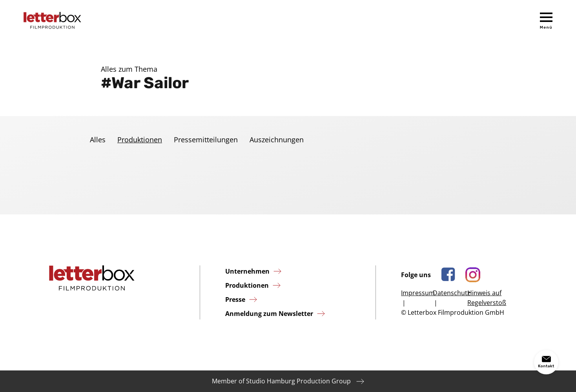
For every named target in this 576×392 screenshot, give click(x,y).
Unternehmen (247, 271)
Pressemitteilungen (206, 140)
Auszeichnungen (277, 140)
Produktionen (140, 140)
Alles (98, 140)
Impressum (418, 293)
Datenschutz (452, 293)
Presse (235, 299)
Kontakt (546, 366)
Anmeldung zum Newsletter (269, 314)
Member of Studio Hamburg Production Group (281, 381)
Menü (546, 27)
